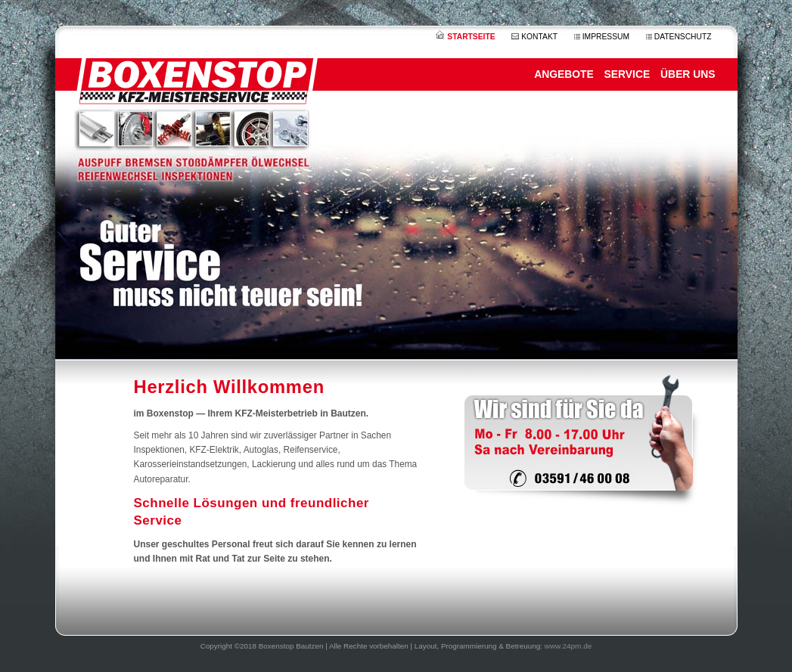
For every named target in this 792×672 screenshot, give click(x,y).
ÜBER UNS (688, 74)
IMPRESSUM (602, 37)
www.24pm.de (568, 646)
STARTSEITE (465, 37)
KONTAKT (534, 37)
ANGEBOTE (564, 74)
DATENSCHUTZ (679, 37)
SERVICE (627, 74)
